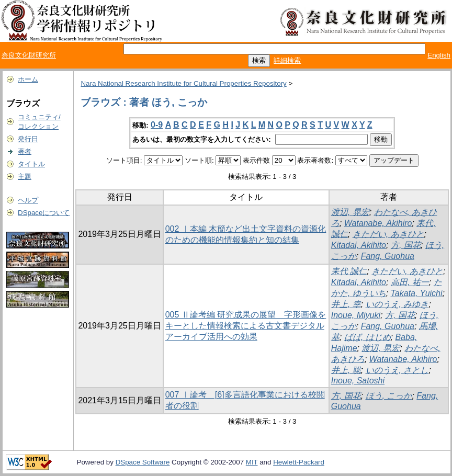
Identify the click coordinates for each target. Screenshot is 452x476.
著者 (25, 151)
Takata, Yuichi (417, 293)
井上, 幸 (346, 304)
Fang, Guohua (388, 256)
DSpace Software (143, 462)
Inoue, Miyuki (356, 315)
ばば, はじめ (368, 337)
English (439, 55)
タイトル (31, 164)
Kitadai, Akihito (359, 245)
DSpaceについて (44, 213)
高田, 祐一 (410, 282)
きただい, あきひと (388, 234)
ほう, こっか (389, 396)
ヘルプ (28, 200)
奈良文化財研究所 (29, 55)
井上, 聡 (346, 370)
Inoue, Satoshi (358, 381)
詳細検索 (287, 60)
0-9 (157, 125)
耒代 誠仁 (349, 271)
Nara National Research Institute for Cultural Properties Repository (183, 83)
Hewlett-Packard (299, 462)
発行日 (28, 139)
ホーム (28, 79)
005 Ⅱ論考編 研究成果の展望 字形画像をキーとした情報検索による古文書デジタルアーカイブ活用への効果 (246, 326)
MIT (252, 462)
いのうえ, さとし (397, 370)
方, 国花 (406, 245)
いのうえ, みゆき (397, 304)
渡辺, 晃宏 (350, 212)
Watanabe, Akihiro (378, 223)
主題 (25, 177)
